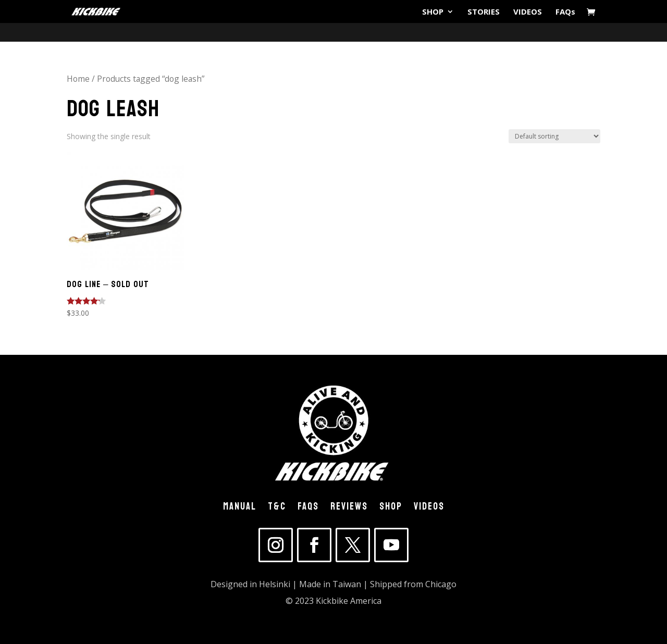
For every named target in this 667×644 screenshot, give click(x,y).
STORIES (484, 12)
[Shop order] (554, 136)
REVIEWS (349, 509)
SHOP (433, 12)
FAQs (565, 12)
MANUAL (240, 509)
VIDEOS (528, 12)
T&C (277, 509)
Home (78, 79)
